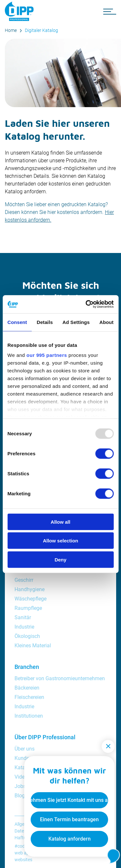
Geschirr (24, 580)
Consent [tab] (17, 322)
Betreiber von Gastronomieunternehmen (60, 678)
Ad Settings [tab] (76, 322)
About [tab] (106, 322)
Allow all (60, 522)
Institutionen (29, 716)
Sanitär (23, 617)
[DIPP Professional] (21, 11)
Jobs (20, 786)
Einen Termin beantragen (69, 819)
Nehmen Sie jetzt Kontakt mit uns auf (69, 800)
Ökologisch (27, 636)
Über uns (25, 749)
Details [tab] (45, 322)
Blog (20, 796)
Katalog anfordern (70, 839)
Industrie (24, 627)
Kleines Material (33, 646)
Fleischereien (29, 697)
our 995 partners (47, 355)
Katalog (23, 767)
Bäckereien (27, 688)
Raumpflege (28, 608)
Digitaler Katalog (41, 30)
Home (11, 30)
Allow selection (60, 541)
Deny (60, 559)
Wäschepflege (30, 599)
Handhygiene (30, 589)
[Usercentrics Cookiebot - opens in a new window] (86, 304)
